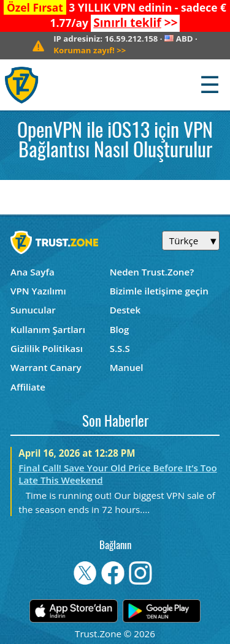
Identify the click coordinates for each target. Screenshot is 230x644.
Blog (120, 329)
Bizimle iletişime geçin (159, 291)
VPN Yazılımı (38, 291)
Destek (125, 310)
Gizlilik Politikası (47, 348)
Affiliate (28, 387)
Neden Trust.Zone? (152, 272)
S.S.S (120, 348)
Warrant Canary (46, 367)
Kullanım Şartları (48, 329)
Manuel (127, 367)
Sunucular (33, 310)
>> (135, 23)
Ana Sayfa (33, 272)
